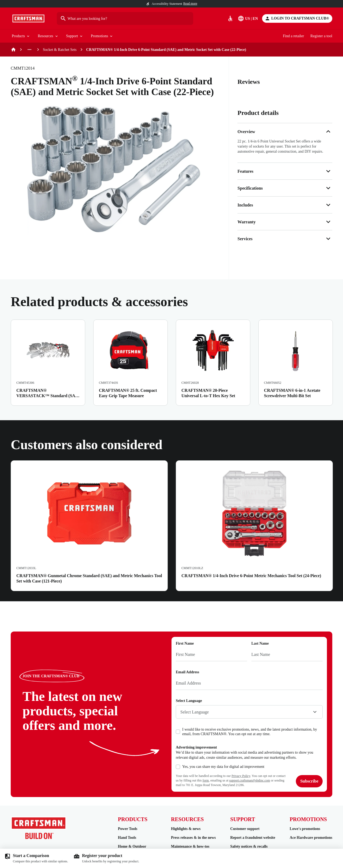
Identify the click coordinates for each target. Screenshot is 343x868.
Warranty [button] (285, 222)
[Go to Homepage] (28, 18)
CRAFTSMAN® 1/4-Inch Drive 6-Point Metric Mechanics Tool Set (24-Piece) (251, 576)
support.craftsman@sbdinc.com (249, 780)
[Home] (13, 50)
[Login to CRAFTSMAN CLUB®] (297, 18)
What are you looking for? (84, 18)
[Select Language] (248, 18)
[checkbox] (178, 732)
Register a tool (321, 36)
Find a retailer (294, 36)
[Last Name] (287, 655)
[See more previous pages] (29, 50)
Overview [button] (285, 131)
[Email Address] (249, 683)
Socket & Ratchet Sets (60, 50)
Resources (48, 36)
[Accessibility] (230, 18)
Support (75, 36)
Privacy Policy (241, 776)
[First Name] (211, 655)
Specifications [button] (285, 188)
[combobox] (249, 712)
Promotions (102, 36)
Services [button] (285, 239)
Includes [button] (285, 205)
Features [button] (285, 171)
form (206, 780)
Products (21, 36)
